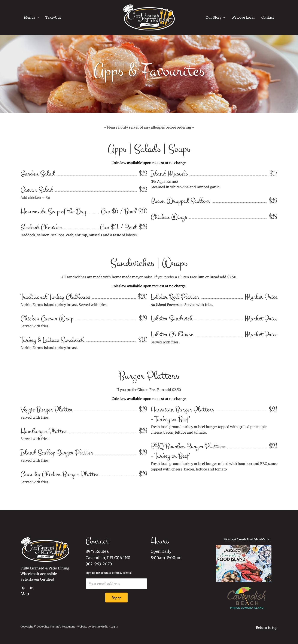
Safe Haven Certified (37, 580)
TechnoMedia (100, 627)
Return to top (267, 628)
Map (25, 594)
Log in (114, 627)
